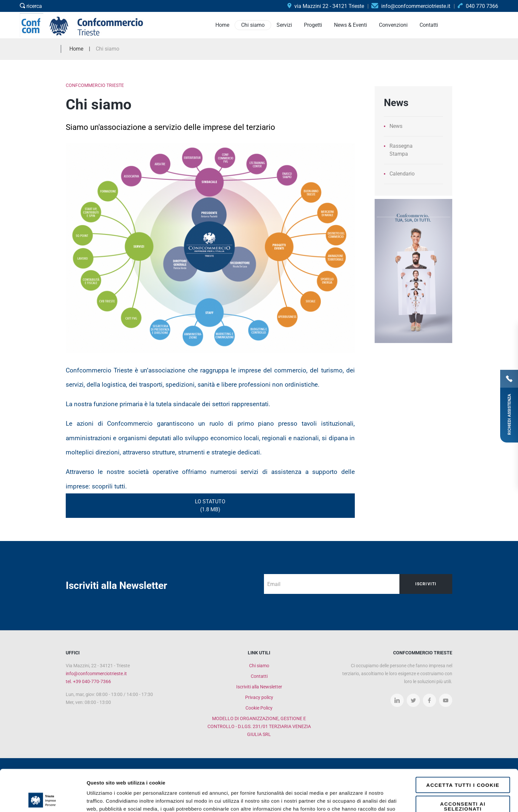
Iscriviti (426, 584)
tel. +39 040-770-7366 (88, 681)
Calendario (402, 174)
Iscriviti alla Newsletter (259, 687)
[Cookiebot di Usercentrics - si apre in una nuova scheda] (43, 799)
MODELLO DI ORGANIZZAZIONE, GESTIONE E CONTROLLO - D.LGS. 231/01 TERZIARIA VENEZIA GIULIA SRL (259, 726)
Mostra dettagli (351, 799)
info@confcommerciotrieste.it (96, 674)
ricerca (31, 6)
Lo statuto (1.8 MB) (210, 505)
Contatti (259, 676)
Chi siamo (259, 666)
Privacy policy (259, 697)
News (396, 126)
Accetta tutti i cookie (463, 746)
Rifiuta (463, 788)
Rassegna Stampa (401, 150)
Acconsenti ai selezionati (463, 767)
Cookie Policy (259, 708)
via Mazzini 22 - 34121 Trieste (326, 6)
